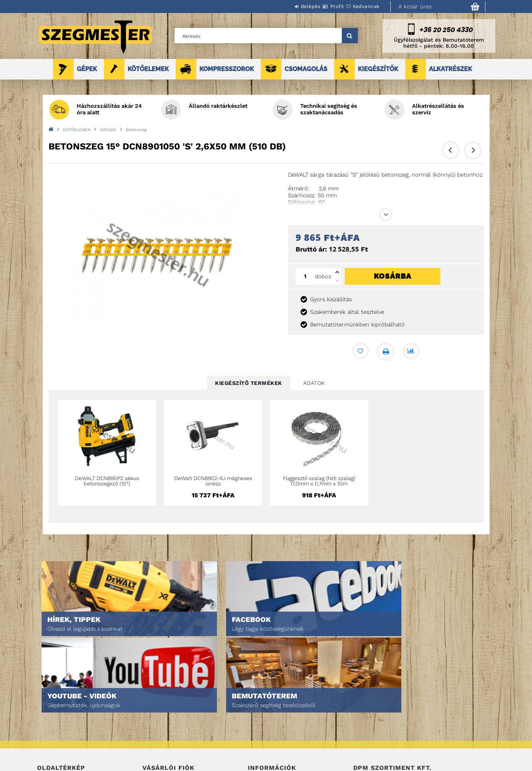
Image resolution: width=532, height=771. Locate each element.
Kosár (150, 738)
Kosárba (393, 276)
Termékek (49, 717)
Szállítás (259, 738)
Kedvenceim (157, 749)
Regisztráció (158, 717)
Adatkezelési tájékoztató (279, 717)
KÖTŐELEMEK (148, 69)
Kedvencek (362, 6)
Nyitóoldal (51, 706)
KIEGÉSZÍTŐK (378, 69)
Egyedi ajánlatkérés (62, 727)
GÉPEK (87, 69)
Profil (323, 6)
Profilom (153, 727)
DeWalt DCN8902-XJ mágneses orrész (213, 481)
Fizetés (257, 727)
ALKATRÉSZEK (450, 69)
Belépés (288, 6)
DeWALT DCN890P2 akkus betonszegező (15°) (107, 481)
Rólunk (46, 738)
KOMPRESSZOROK (227, 69)
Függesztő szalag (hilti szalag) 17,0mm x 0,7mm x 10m (319, 481)
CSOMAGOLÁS (306, 69)
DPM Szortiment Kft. (377, 745)
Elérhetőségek (267, 749)
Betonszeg (136, 130)
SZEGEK (108, 130)
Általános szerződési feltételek (288, 706)
